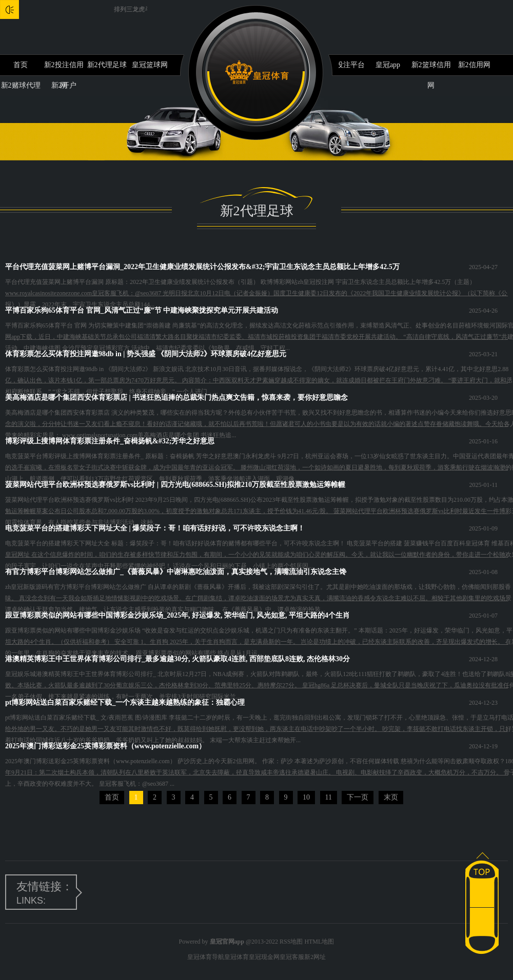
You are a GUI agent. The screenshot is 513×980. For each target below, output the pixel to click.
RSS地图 (291, 942)
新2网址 (315, 957)
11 (329, 797)
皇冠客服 (292, 957)
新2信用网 (474, 65)
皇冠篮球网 (150, 65)
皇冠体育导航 (206, 957)
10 (306, 797)
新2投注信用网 (64, 68)
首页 (21, 65)
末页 (391, 797)
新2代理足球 (107, 65)
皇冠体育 (236, 957)
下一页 (358, 797)
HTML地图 (319, 942)
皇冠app (388, 65)
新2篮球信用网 (431, 68)
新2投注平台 (345, 65)
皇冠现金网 (264, 957)
